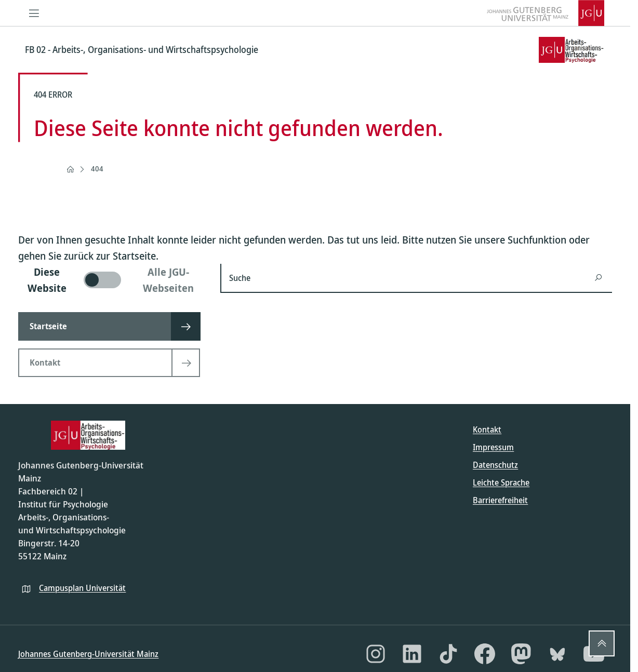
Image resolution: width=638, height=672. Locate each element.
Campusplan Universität (82, 588)
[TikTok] (448, 654)
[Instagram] (376, 654)
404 (97, 169)
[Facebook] (485, 654)
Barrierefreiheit (500, 500)
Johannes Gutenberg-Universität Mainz (88, 654)
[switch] (113, 280)
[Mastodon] (521, 654)
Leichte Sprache (501, 482)
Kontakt (487, 429)
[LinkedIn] (412, 654)
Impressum (493, 447)
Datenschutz (495, 465)
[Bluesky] (557, 654)
